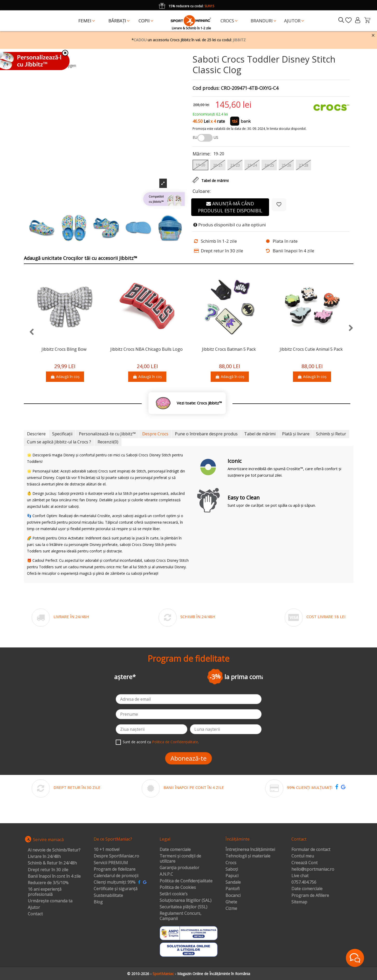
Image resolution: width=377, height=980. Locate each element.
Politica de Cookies (178, 888)
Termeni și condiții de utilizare (180, 859)
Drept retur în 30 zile (48, 870)
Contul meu (303, 856)
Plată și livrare (296, 434)
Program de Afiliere (310, 896)
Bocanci (233, 896)
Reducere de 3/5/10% (48, 883)
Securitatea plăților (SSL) (183, 907)
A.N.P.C (166, 874)
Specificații (62, 434)
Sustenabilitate (108, 896)
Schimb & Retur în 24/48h (52, 863)
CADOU (140, 40)
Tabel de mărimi (260, 434)
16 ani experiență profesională (45, 892)
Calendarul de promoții (116, 876)
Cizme (231, 909)
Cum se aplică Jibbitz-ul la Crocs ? (59, 442)
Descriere (36, 434)
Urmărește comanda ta (50, 901)
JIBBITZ (239, 40)
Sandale (233, 882)
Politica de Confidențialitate (175, 742)
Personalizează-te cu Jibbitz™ (107, 434)
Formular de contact (311, 850)
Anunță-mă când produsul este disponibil (230, 207)
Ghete (231, 902)
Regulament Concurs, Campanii (180, 916)
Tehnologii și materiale (248, 856)
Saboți (232, 869)
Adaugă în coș (65, 377)
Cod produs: (206, 88)
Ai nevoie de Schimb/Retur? (54, 850)
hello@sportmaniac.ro (313, 869)
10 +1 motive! (107, 850)
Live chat (300, 876)
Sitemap (299, 902)
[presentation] (29, 332)
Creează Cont (304, 863)
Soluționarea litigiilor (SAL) (186, 901)
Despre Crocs (155, 434)
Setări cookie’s (174, 894)
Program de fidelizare (115, 869)
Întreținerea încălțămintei (250, 850)
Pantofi (232, 889)
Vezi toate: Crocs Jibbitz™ (199, 403)
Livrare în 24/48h (44, 857)
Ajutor (34, 908)
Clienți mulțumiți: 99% (115, 882)
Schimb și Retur (331, 434)
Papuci (232, 876)
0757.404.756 (304, 882)
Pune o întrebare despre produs (206, 434)
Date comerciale (175, 850)
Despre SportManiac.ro (116, 856)
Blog (98, 902)
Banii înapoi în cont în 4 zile (54, 876)
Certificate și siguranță (116, 889)
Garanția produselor (179, 868)
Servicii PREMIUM (111, 863)
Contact (35, 914)
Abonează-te (188, 758)
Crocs (231, 863)
